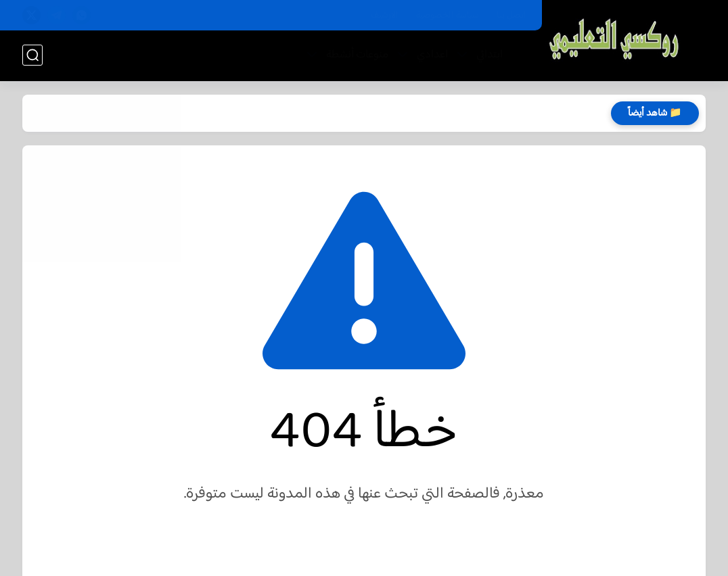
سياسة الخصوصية (448, 16)
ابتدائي (490, 55)
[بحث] (32, 55)
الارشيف (385, 16)
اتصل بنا (511, 16)
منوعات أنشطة (357, 55)
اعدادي (432, 55)
